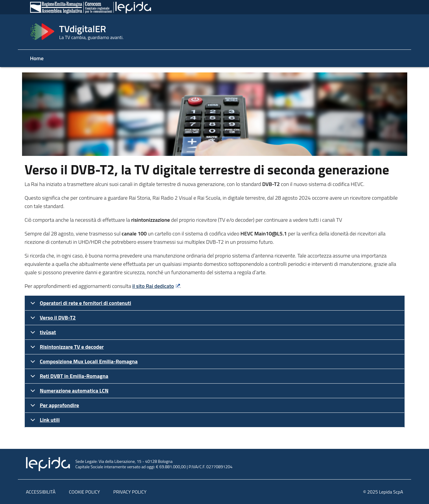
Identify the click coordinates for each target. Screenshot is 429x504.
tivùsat (42, 334)
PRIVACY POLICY (130, 492)
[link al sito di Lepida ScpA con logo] (214, 464)
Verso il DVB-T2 (52, 319)
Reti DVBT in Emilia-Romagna (68, 378)
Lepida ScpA (391, 492)
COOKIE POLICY (84, 492)
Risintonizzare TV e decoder (66, 349)
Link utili (44, 422)
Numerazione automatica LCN (69, 392)
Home (37, 58)
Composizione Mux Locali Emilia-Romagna (83, 363)
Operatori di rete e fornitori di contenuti (80, 305)
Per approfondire (54, 407)
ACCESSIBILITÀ (41, 492)
